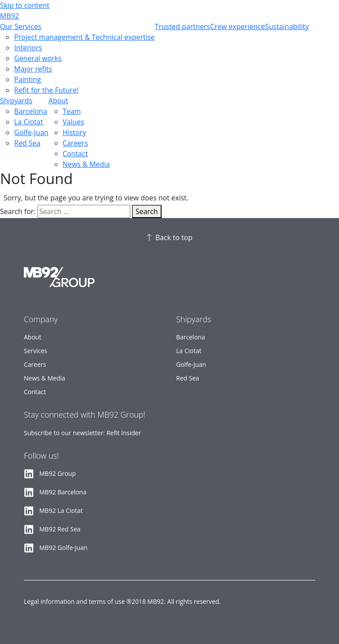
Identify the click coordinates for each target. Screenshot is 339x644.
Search (147, 211)
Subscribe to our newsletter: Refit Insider (82, 433)
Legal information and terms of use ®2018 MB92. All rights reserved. (122, 601)
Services (36, 351)
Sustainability (287, 26)
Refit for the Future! (46, 90)
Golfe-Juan (31, 132)
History (74, 132)
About (58, 101)
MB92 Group (58, 473)
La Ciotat (28, 122)
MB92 (9, 16)
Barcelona (31, 111)
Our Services (21, 26)
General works (38, 58)
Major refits (33, 69)
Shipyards (16, 101)
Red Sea (27, 143)
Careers (75, 143)
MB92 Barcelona (63, 492)
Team (72, 111)
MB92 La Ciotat (61, 510)
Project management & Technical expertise (85, 37)
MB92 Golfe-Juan (63, 548)
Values (73, 122)
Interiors (28, 48)
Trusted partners (183, 26)
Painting (28, 79)
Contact (75, 154)
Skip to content (25, 5)
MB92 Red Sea (60, 529)
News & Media (86, 164)
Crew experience (237, 26)
